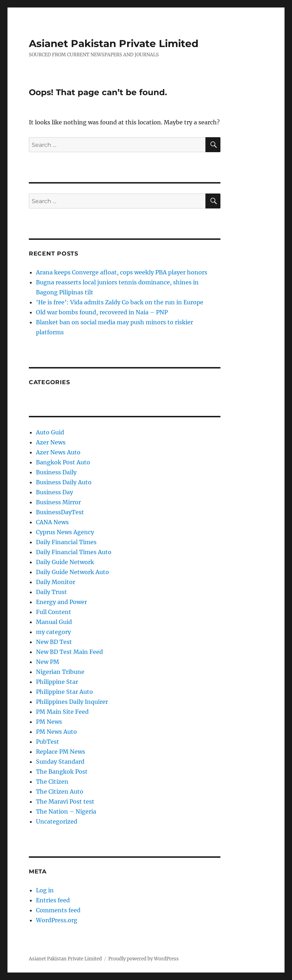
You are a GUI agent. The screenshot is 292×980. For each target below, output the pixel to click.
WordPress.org (57, 920)
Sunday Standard (60, 762)
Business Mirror (58, 502)
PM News (49, 722)
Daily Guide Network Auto (72, 572)
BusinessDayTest (60, 512)
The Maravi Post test (65, 801)
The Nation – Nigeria (66, 811)
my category (53, 632)
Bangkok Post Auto (63, 462)
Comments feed (58, 910)
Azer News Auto (58, 452)
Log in (45, 890)
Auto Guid (50, 432)
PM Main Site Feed (62, 712)
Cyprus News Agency (65, 532)
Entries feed (53, 900)
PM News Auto (56, 732)
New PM (48, 662)
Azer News (51, 442)
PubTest (48, 742)
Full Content (54, 612)
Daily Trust (51, 592)
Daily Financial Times (66, 542)
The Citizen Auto (60, 791)
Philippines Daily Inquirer (72, 702)
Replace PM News (61, 752)
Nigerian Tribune (60, 672)
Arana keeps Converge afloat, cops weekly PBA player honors (122, 272)
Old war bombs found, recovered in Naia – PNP (102, 312)
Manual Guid (54, 622)
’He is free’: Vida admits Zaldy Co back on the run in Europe (120, 302)
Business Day (54, 492)
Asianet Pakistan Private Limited (114, 43)
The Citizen (52, 782)
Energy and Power (61, 602)
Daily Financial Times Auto (74, 552)
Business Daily (56, 472)
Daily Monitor (56, 582)
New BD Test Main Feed (69, 652)
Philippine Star (57, 682)
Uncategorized (57, 821)
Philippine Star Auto (64, 692)
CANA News (52, 522)
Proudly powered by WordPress (144, 959)
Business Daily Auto (64, 482)
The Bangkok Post (62, 772)
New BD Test (54, 642)
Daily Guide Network (65, 562)
